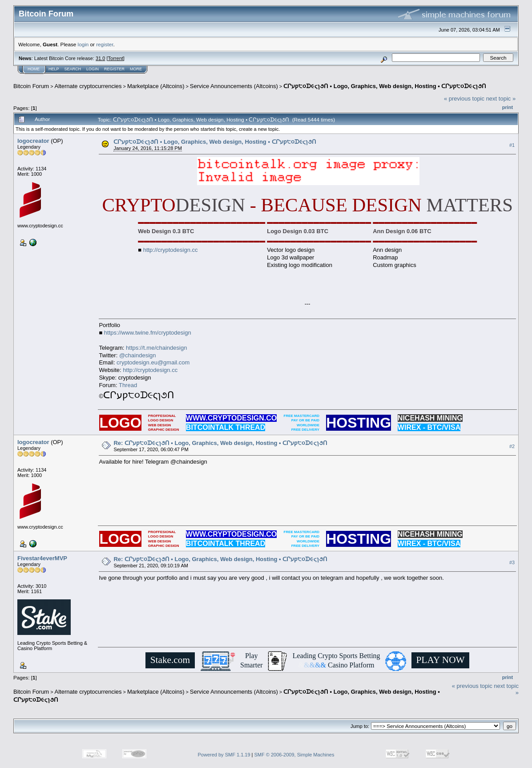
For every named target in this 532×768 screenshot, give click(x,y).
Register (114, 69)
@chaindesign (138, 355)
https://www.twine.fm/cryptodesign (148, 333)
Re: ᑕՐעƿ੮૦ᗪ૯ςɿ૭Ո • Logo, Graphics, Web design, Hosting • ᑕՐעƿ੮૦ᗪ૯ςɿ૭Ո (220, 443)
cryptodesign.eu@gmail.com (153, 362)
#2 (512, 446)
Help (54, 69)
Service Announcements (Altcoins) (234, 86)
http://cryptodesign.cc (171, 250)
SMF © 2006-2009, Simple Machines (294, 755)
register (105, 44)
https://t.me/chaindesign (156, 348)
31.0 (100, 58)
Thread (128, 385)
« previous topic (464, 99)
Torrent (116, 58)
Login (93, 69)
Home (34, 69)
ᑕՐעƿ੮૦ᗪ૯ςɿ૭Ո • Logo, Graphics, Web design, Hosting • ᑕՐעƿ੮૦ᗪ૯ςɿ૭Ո (385, 86)
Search (73, 69)
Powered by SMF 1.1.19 (224, 755)
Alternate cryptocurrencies (88, 86)
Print (508, 107)
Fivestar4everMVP (42, 558)
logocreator (33, 141)
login (83, 44)
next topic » (501, 99)
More (136, 69)
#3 (512, 562)
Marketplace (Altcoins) (156, 86)
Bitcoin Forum (31, 86)
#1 (512, 145)
